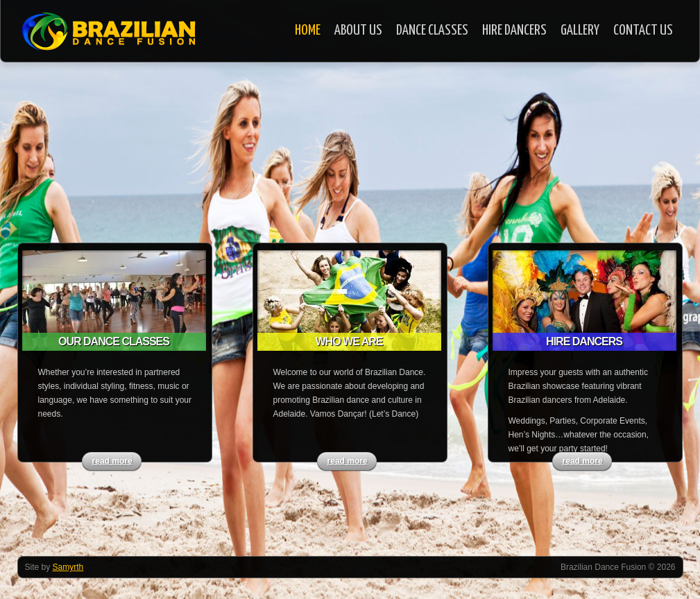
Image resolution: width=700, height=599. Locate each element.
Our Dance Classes (114, 341)
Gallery (580, 31)
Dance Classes (432, 31)
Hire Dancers (514, 31)
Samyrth (68, 567)
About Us (358, 31)
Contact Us (643, 31)
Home (308, 31)
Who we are (349, 341)
